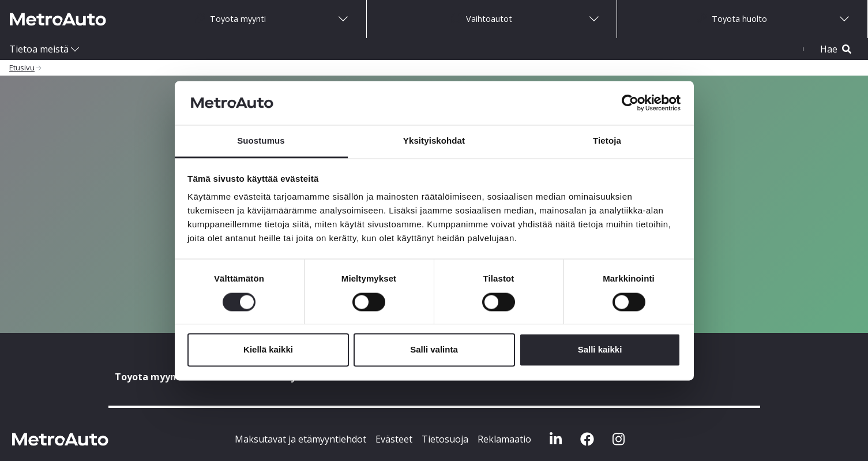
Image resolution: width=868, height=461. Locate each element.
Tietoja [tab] (607, 141)
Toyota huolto (732, 18)
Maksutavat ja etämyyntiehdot (300, 439)
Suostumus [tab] (261, 141)
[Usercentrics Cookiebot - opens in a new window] (630, 103)
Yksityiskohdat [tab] (434, 141)
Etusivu (22, 68)
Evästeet (394, 439)
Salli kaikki (600, 350)
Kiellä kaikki (268, 350)
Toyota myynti (230, 18)
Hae (836, 49)
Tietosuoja (445, 439)
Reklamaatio (504, 439)
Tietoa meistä (39, 49)
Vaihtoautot (482, 18)
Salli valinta (434, 350)
